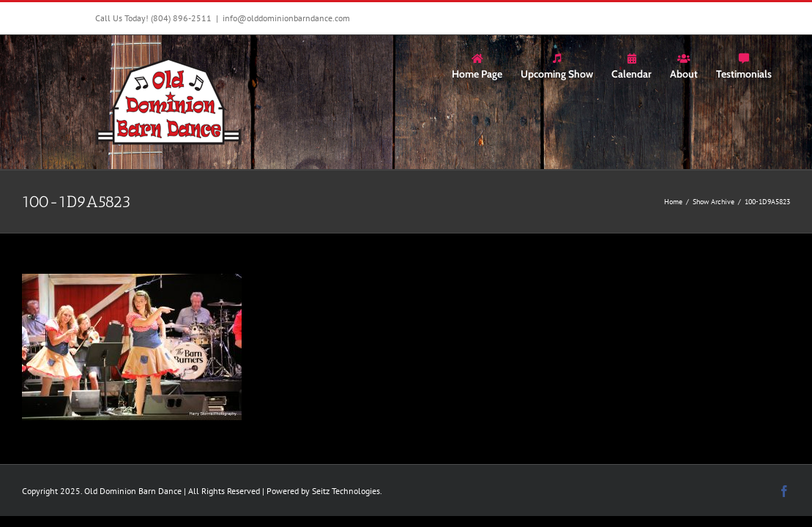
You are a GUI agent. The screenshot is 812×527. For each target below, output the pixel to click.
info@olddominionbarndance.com (286, 18)
